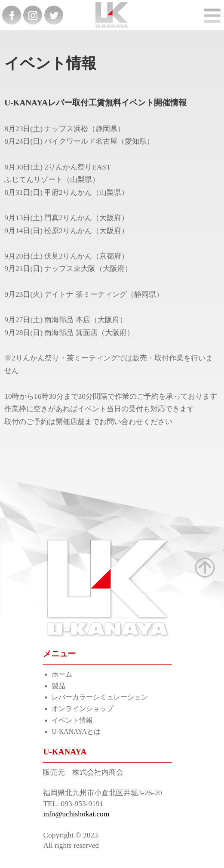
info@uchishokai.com (76, 814)
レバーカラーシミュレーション (100, 697)
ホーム (62, 674)
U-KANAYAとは (76, 731)
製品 (58, 686)
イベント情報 (72, 720)
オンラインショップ (83, 709)
